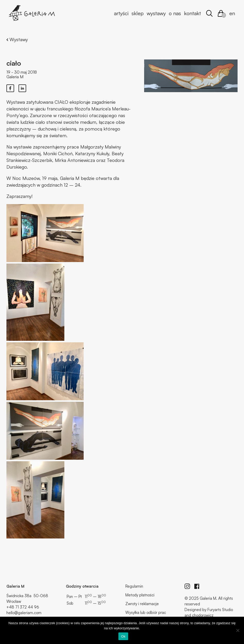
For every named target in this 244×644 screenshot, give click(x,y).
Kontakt (193, 13)
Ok (123, 636)
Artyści (121, 13)
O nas (175, 13)
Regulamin (134, 586)
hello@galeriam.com (24, 613)
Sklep (138, 13)
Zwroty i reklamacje (142, 604)
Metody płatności (140, 595)
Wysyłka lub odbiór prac (146, 612)
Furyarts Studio (220, 610)
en (232, 13)
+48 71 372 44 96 (23, 607)
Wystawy (156, 13)
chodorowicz (203, 615)
